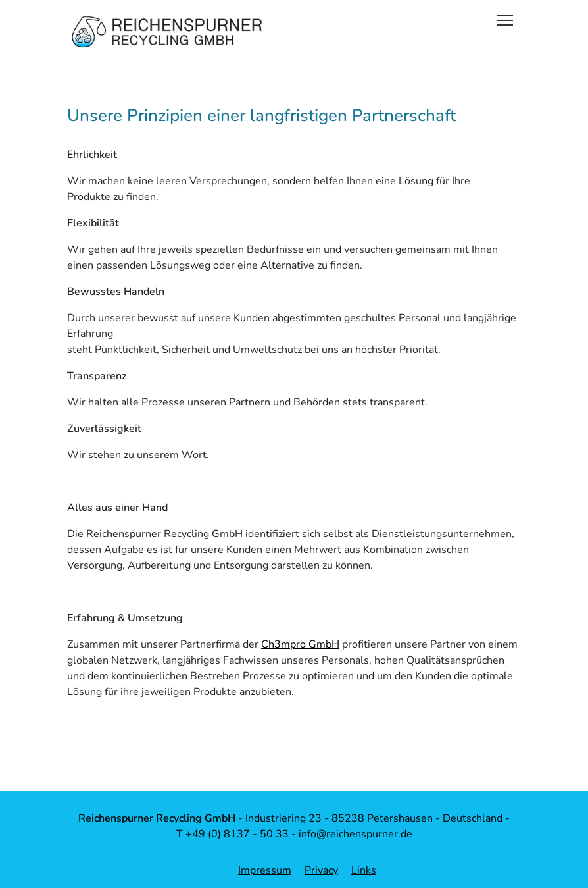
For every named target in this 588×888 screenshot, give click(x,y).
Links (364, 870)
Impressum (265, 870)
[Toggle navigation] (505, 19)
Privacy (321, 870)
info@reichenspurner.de (355, 834)
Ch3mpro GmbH (300, 644)
